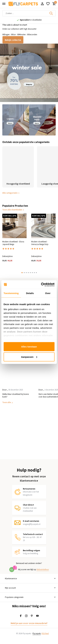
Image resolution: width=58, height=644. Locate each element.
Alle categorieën (11, 193)
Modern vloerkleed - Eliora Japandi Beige (13, 243)
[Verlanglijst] (48, 4)
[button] (22, 273)
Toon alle (7, 402)
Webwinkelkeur (43, 569)
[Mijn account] (42, 4)
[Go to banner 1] (29, 73)
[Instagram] (26, 616)
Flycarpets (37, 633)
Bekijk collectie (13, 40)
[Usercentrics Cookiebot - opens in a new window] (41, 285)
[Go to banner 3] (42, 120)
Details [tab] (30, 293)
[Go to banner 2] (16, 120)
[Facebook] (21, 616)
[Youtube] (37, 616)
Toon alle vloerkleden (13, 210)
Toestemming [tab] (11, 293)
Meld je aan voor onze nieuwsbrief (29, 623)
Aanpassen (29, 357)
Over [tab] (48, 293)
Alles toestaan (29, 347)
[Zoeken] (29, 13)
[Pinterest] (32, 616)
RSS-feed (45, 633)
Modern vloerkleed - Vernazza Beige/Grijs (40, 243)
